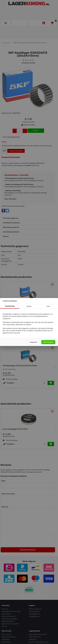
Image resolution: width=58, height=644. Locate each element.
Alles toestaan (48, 342)
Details (29, 306)
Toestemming (10, 306)
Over (48, 306)
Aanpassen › (34, 342)
